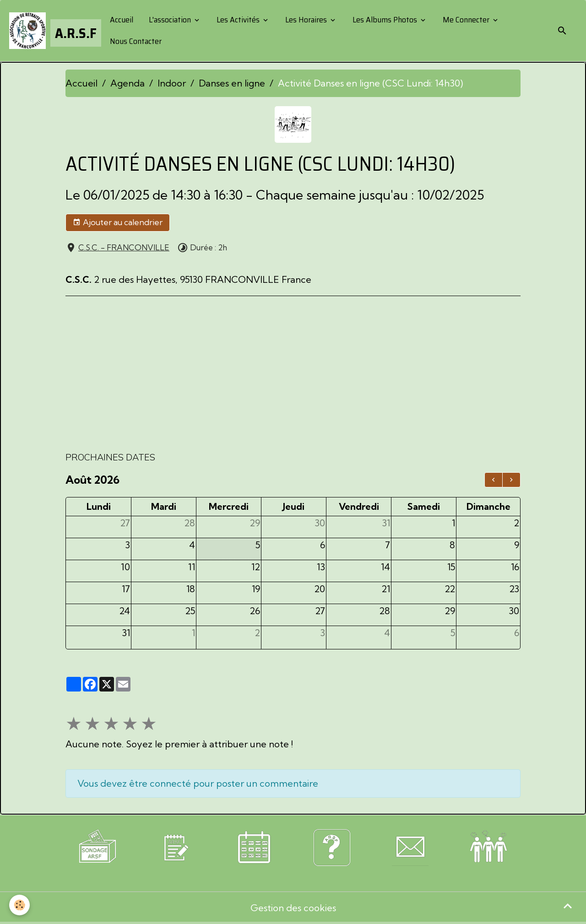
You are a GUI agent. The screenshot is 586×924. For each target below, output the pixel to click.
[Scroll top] (568, 906)
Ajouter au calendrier (118, 222)
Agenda (128, 83)
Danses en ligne (232, 83)
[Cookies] (19, 905)
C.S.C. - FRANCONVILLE (124, 247)
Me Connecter (466, 20)
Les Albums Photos (385, 20)
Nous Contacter (135, 41)
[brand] (52, 31)
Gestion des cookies (293, 908)
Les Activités (238, 20)
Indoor (172, 83)
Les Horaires (306, 20)
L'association (170, 20)
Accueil (121, 20)
